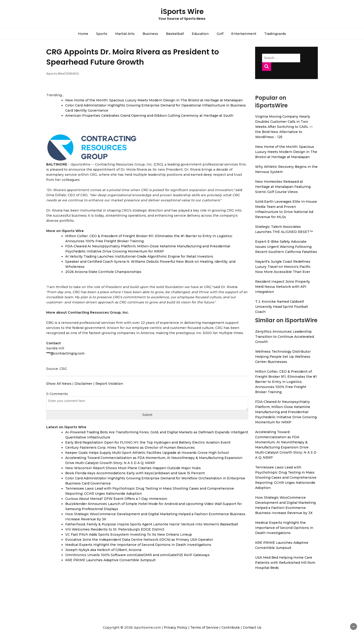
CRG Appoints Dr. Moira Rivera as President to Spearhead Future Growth (133, 57)
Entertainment (244, 34)
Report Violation (109, 384)
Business (150, 34)
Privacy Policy (176, 627)
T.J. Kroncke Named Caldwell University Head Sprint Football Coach (281, 307)
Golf (220, 34)
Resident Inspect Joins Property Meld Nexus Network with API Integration (283, 287)
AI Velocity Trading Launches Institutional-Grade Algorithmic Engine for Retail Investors (139, 256)
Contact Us (252, 627)
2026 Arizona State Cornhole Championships (103, 272)
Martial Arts (125, 34)
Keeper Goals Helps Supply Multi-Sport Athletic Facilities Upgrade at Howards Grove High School (147, 453)
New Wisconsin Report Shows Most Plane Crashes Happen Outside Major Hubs (133, 468)
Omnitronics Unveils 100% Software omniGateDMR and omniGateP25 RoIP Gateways (137, 555)
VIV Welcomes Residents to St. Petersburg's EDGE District (115, 529)
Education (200, 34)
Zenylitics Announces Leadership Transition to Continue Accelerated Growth (284, 337)
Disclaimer (83, 384)
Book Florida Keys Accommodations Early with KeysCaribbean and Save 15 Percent (135, 473)
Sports (102, 34)
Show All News (59, 384)
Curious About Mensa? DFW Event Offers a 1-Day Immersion (116, 499)
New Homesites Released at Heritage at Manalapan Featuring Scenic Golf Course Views (283, 187)
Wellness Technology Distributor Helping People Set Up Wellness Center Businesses (283, 357)
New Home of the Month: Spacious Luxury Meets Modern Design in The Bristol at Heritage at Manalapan (154, 100)
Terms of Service (204, 627)
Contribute (231, 627)
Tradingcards (275, 34)
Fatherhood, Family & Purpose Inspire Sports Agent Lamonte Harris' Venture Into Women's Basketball (152, 524)
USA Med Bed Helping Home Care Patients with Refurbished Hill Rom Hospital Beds (285, 563)
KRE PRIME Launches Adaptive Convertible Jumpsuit (110, 560)
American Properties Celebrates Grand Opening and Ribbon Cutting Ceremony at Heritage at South (149, 116)
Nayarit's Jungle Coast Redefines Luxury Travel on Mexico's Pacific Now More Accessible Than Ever (283, 267)
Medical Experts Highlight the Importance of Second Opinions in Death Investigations (138, 545)
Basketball (175, 34)
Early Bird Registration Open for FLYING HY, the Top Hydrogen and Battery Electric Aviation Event (148, 442)
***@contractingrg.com (65, 353)
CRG (50, 323)
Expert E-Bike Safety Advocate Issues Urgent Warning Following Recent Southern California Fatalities (286, 247)
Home (83, 34)
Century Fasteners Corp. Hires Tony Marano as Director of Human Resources (130, 448)
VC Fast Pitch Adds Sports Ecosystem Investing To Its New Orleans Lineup (129, 534)
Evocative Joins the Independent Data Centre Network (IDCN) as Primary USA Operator (139, 540)
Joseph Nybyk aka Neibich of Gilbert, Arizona (103, 550)
